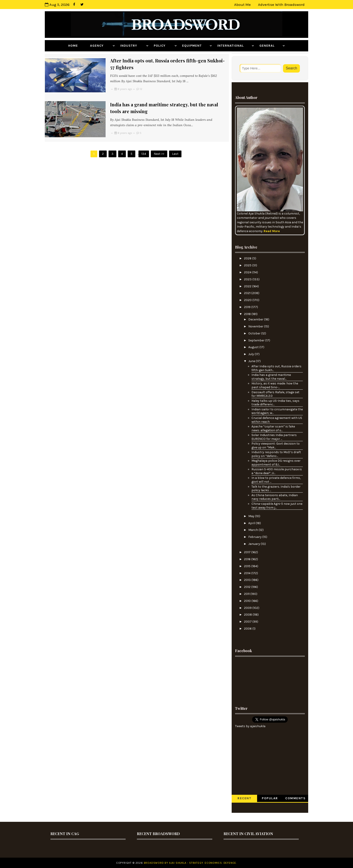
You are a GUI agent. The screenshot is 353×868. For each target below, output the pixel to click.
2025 (248, 265)
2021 (248, 293)
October (255, 333)
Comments (295, 798)
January (255, 544)
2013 (248, 580)
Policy (164, 46)
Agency (101, 46)
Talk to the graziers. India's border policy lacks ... (276, 489)
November (256, 326)
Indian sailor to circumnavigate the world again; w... (277, 411)
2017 (248, 552)
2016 (248, 559)
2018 (248, 314)
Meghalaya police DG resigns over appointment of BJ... (276, 463)
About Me (242, 5)
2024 (248, 272)
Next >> (159, 154)
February (255, 537)
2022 (248, 286)
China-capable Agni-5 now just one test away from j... (277, 506)
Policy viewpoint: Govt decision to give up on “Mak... (276, 445)
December (256, 319)
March (253, 530)
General (270, 46)
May (252, 516)
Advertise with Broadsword (281, 5)
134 (144, 154)
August (254, 347)
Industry (133, 46)
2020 (248, 300)
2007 (248, 622)
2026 (248, 258)
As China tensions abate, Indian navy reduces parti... (275, 497)
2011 (247, 594)
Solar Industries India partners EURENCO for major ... (274, 437)
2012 (248, 587)
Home (76, 46)
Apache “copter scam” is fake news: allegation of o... (273, 428)
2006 (248, 629)
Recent (244, 798)
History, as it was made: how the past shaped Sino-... (275, 385)
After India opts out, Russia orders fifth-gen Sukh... (276, 368)
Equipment (195, 46)
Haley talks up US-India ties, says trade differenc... (275, 403)
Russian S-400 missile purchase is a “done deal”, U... (277, 471)
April (252, 523)
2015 (248, 566)
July (251, 354)
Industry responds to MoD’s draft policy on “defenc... (276, 454)
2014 (248, 573)
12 (141, 89)
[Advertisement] (270, 678)
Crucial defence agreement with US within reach (277, 420)
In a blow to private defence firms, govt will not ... (276, 480)
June (252, 361)
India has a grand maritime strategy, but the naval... (271, 377)
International (234, 46)
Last (175, 154)
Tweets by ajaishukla (250, 726)
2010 (248, 601)
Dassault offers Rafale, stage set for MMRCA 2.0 (275, 394)
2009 (248, 608)
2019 (248, 307)
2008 (248, 615)
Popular (270, 798)
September (257, 340)
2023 (248, 279)
